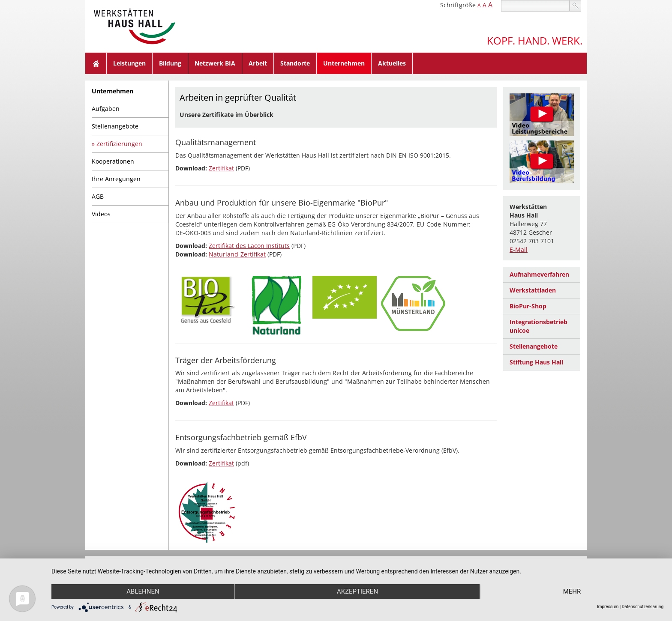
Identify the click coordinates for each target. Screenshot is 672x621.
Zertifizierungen (119, 144)
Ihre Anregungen (116, 179)
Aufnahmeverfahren (539, 274)
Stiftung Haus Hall (536, 362)
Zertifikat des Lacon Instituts (249, 246)
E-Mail (519, 249)
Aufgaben (106, 109)
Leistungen (129, 63)
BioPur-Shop (528, 306)
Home (96, 63)
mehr (572, 591)
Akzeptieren (357, 591)
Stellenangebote (115, 126)
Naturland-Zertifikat (237, 254)
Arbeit (258, 63)
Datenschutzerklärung (643, 607)
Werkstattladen (533, 290)
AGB (98, 196)
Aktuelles (392, 63)
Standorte (295, 63)
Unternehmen (344, 63)
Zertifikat (221, 168)
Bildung (170, 63)
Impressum (608, 607)
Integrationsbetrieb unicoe (538, 326)
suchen (575, 6)
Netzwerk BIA (215, 63)
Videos (101, 214)
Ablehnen (143, 591)
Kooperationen (113, 161)
